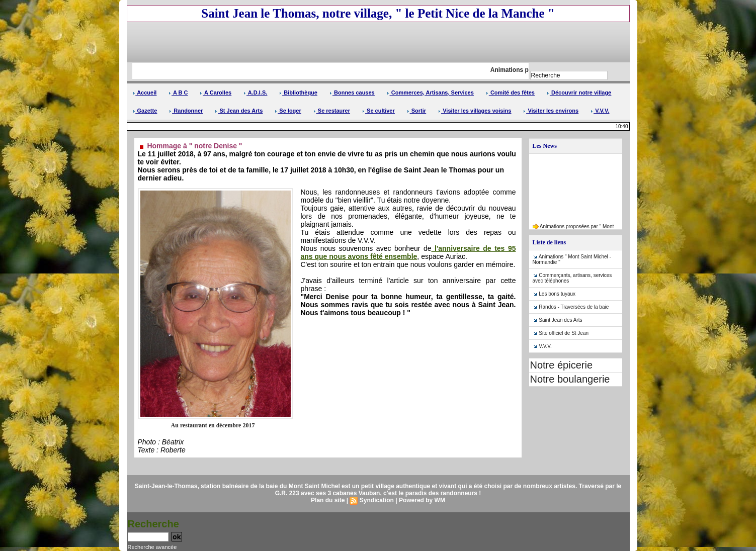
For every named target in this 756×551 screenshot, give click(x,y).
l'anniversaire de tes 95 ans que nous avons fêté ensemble (408, 252)
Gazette (145, 111)
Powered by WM (422, 500)
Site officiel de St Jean (564, 333)
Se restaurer (332, 111)
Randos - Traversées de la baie (574, 307)
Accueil (145, 93)
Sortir (416, 111)
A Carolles (216, 93)
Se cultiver (379, 111)
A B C (178, 93)
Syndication (377, 500)
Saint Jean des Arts (560, 320)
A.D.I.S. (255, 93)
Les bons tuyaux (557, 294)
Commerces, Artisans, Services (430, 93)
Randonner (186, 111)
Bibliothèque (298, 93)
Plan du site (328, 500)
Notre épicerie (562, 365)
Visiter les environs (551, 111)
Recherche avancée (152, 547)
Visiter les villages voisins (475, 111)
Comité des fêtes (510, 93)
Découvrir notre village (579, 93)
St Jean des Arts (239, 111)
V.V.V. (600, 111)
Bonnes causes (352, 93)
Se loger (288, 111)
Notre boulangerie (570, 379)
